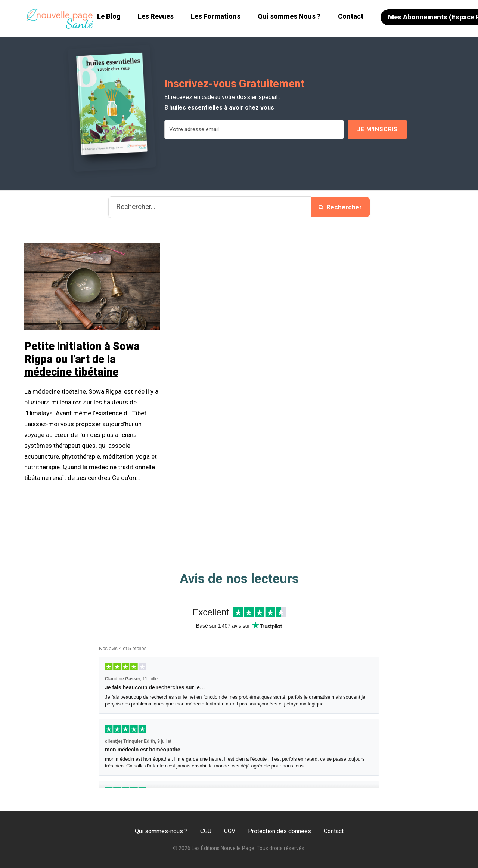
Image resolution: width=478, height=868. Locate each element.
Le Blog (109, 16)
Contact (351, 16)
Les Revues (156, 16)
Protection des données (280, 831)
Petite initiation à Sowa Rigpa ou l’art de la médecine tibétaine (82, 359)
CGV (230, 831)
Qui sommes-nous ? (161, 831)
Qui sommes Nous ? (289, 16)
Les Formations (216, 16)
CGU (206, 831)
